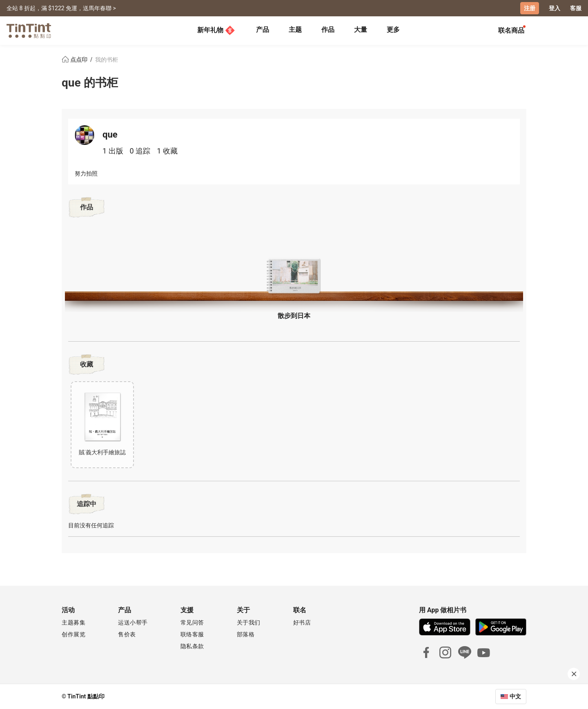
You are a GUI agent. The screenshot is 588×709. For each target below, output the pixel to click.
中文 (515, 696)
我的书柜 (107, 60)
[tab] (263, 31)
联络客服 (192, 634)
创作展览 (73, 634)
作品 (328, 30)
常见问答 (192, 622)
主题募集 (73, 622)
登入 (555, 8)
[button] (294, 276)
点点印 (75, 60)
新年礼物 (216, 30)
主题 (295, 30)
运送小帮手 (133, 622)
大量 (361, 30)
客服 (576, 8)
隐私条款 (192, 646)
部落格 (246, 634)
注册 (530, 8)
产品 (263, 30)
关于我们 (249, 622)
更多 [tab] (393, 30)
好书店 (302, 622)
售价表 (127, 634)
